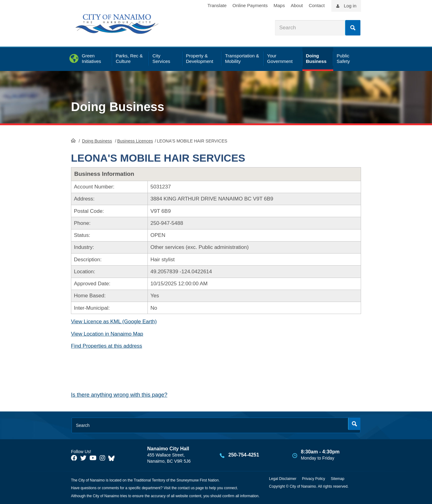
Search (353, 28)
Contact (317, 5)
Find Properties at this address (107, 346)
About (297, 5)
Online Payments (250, 5)
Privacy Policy (314, 479)
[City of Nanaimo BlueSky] (113, 458)
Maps (279, 5)
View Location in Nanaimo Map (107, 334)
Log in (350, 6)
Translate (217, 5)
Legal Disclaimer (283, 479)
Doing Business (118, 107)
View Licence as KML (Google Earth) (114, 322)
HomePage (73, 140)
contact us (186, 488)
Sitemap (338, 479)
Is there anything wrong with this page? (119, 395)
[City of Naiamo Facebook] (74, 458)
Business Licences (135, 141)
